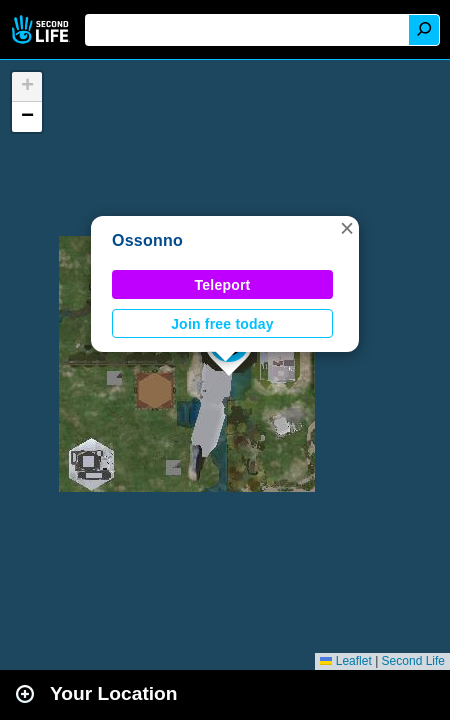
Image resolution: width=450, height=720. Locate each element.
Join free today (222, 324)
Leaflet (345, 661)
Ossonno (147, 240)
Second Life (42, 29)
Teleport (223, 285)
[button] (347, 228)
